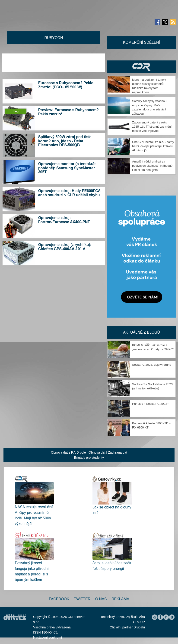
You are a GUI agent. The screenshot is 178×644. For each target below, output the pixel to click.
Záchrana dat (118, 452)
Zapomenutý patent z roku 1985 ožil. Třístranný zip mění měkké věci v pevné (152, 127)
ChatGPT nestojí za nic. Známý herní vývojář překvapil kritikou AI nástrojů (153, 146)
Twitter (82, 599)
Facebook (59, 599)
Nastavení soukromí (48, 637)
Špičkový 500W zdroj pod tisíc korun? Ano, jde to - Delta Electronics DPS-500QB (65, 141)
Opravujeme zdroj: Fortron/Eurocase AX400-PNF (64, 220)
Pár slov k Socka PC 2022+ (151, 404)
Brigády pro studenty (89, 458)
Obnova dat (97, 452)
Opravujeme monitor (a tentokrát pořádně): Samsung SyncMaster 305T (67, 168)
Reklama (120, 599)
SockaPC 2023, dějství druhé (152, 365)
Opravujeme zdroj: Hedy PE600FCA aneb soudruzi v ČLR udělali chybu (69, 193)
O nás (101, 599)
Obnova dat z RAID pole (68, 452)
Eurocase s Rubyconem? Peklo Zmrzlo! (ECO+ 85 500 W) (66, 85)
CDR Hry (141, 67)
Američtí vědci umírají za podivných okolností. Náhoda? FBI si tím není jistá (152, 166)
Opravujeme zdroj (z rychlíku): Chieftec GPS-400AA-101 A (65, 247)
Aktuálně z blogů (141, 332)
